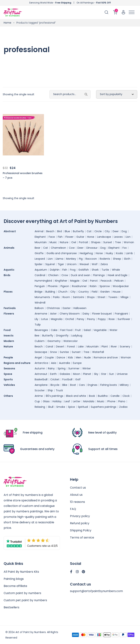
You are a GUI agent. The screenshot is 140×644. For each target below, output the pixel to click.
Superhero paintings (104, 407)
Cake (54, 330)
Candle (115, 396)
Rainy (51, 368)
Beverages (41, 330)
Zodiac (124, 407)
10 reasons (77, 502)
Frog (73, 270)
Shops (91, 297)
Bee (37, 336)
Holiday (57, 401)
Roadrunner (79, 286)
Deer (116, 231)
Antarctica (41, 363)
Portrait (84, 242)
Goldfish (84, 270)
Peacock (106, 281)
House (117, 292)
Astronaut (41, 374)
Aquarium (41, 270)
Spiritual (83, 407)
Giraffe (39, 253)
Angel (38, 357)
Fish (60, 237)
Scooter (40, 390)
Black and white (76, 396)
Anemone (41, 314)
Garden (105, 292)
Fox (125, 248)
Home (7, 23)
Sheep (117, 259)
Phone (111, 401)
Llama (59, 259)
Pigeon (65, 286)
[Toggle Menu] (132, 12)
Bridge (39, 292)
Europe (77, 363)
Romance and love (106, 357)
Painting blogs (14, 579)
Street (101, 297)
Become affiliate (15, 586)
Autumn (40, 368)
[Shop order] (117, 94)
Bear (37, 248)
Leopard (40, 259)
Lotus (45, 319)
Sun (112, 374)
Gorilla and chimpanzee (62, 253)
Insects (9, 336)
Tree (118, 242)
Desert (60, 347)
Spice (71, 407)
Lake (81, 347)
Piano (122, 401)
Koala (119, 253)
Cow (72, 248)
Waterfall (98, 352)
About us (76, 495)
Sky (96, 374)
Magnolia (57, 319)
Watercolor (71, 341)
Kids (70, 357)
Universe (122, 374)
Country (84, 292)
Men (79, 357)
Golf (78, 379)
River (114, 347)
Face (52, 237)
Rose (112, 319)
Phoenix (53, 286)
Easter (67, 308)
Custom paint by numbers (22, 593)
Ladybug (77, 336)
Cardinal (40, 275)
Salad (87, 330)
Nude (87, 357)
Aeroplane (41, 385)
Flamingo (99, 275)
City (107, 231)
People (9, 357)
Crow (65, 275)
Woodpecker (121, 286)
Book (92, 396)
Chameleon (58, 248)
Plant (105, 347)
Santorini (78, 297)
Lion (128, 237)
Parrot (94, 281)
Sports (9, 379)
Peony (91, 319)
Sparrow (105, 286)
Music (53, 242)
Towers (113, 297)
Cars (82, 385)
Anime (39, 396)
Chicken (53, 275)
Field (95, 292)
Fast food (66, 330)
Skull (51, 407)
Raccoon (91, 259)
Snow (54, 352)
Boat (73, 385)
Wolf (95, 264)
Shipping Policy (81, 530)
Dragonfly (62, 336)
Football (67, 379)
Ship (50, 390)
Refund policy (80, 523)
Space (9, 374)
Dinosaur (92, 248)
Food (8, 330)
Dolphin (55, 270)
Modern (10, 341)
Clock (126, 396)
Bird (60, 231)
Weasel (84, 264)
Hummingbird (43, 281)
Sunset (108, 242)
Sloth (127, 259)
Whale (116, 270)
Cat (89, 231)
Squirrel (50, 264)
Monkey (71, 259)
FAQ (73, 509)
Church (63, 292)
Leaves (118, 237)
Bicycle (55, 385)
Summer (74, 368)
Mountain (41, 242)
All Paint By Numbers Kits (21, 572)
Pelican (119, 281)
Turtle (105, 270)
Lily (36, 319)
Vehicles (10, 385)
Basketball (41, 379)
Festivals (11, 308)
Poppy (102, 319)
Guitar (80, 237)
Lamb (129, 253)
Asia (54, 363)
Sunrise (64, 352)
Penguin (40, 286)
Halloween (80, 308)
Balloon (39, 308)
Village (124, 297)
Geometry (54, 341)
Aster (53, 314)
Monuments (42, 297)
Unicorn (72, 264)
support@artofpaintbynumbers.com (96, 591)
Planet (87, 374)
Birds (8, 275)
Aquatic (10, 270)
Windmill (40, 303)
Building (50, 292)
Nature (64, 242)
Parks (56, 297)
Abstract (11, 231)
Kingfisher (61, 281)
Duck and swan (81, 275)
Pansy (80, 319)
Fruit (78, 330)
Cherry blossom (70, 314)
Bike (65, 385)
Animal (39, 231)
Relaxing (40, 407)
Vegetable (100, 330)
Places (9, 292)
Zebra (104, 264)
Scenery (125, 347)
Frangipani (121, 314)
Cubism (40, 341)
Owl (74, 242)
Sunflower (124, 319)
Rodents (105, 259)
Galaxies (65, 374)
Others (9, 396)
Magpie (75, 281)
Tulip (38, 325)
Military (124, 385)
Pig (81, 259)
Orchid (70, 319)
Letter (77, 401)
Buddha (103, 396)
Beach (50, 231)
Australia (65, 363)
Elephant (40, 237)
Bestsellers (11, 607)
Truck (59, 390)
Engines (93, 385)
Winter (87, 368)
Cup (37, 401)
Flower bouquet (102, 314)
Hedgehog (86, 253)
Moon (77, 374)
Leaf (67, 401)
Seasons (10, 368)
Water (113, 330)
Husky (109, 253)
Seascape (41, 352)
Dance (61, 357)
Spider (39, 264)
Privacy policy (80, 516)
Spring (62, 368)
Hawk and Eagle (118, 275)
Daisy (86, 314)
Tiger (61, 264)
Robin (93, 286)
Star (104, 374)
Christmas (53, 308)
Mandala (89, 401)
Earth (53, 374)
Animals (10, 248)
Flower (69, 237)
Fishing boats (109, 385)
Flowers (10, 314)
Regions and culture (18, 363)
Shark (95, 270)
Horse (91, 237)
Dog (124, 231)
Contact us (78, 488)
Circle (98, 231)
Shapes (96, 242)
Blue (67, 231)
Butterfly (78, 231)
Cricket (55, 379)
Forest (71, 347)
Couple (49, 357)
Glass (46, 401)
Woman (129, 242)
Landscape (104, 237)
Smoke (61, 407)
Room (66, 297)
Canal (49, 347)
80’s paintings (55, 396)
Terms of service (82, 537)
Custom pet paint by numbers (25, 600)
